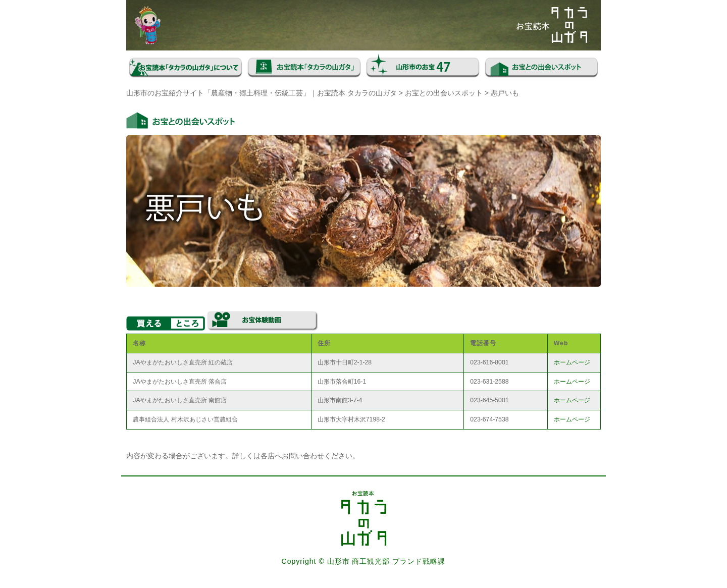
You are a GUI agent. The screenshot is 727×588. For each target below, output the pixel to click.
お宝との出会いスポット (444, 93)
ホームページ (572, 362)
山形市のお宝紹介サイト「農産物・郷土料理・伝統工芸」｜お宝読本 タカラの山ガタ (262, 93)
